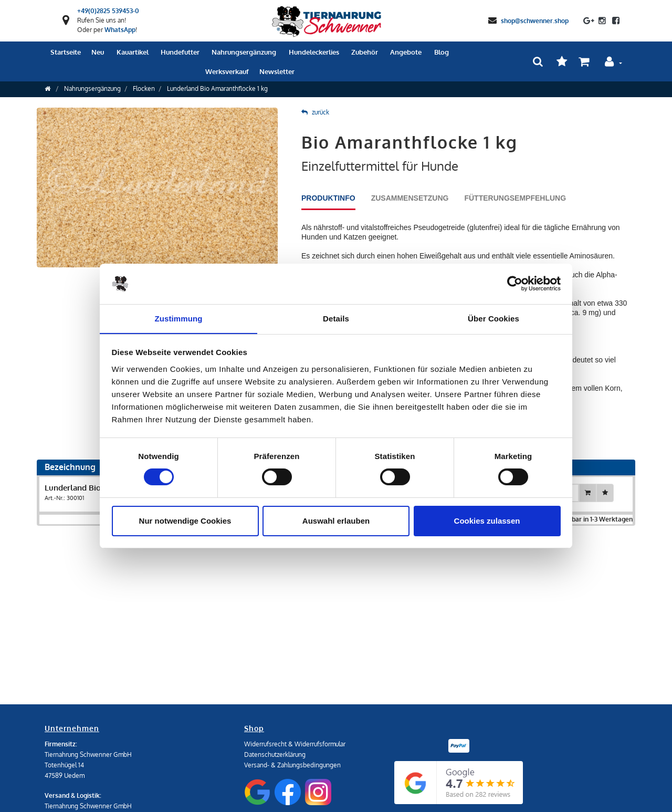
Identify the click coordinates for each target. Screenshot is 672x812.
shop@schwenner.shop (535, 20)
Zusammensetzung (410, 198)
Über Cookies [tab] (493, 318)
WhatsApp (120, 30)
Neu (98, 52)
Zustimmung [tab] (179, 318)
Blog (442, 52)
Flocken (144, 89)
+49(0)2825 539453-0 (108, 11)
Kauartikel (133, 52)
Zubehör (365, 52)
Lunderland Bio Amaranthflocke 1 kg (217, 89)
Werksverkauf (227, 71)
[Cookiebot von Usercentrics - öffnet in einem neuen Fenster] (515, 284)
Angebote (406, 52)
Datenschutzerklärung (275, 754)
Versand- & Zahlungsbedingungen (292, 765)
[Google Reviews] (459, 783)
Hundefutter (180, 52)
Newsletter (277, 71)
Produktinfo (328, 198)
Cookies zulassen (487, 521)
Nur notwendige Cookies (185, 521)
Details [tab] (336, 318)
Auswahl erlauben (336, 521)
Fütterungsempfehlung (515, 198)
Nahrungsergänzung (244, 52)
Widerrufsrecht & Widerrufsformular (295, 744)
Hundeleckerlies (314, 52)
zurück (315, 112)
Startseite (66, 52)
